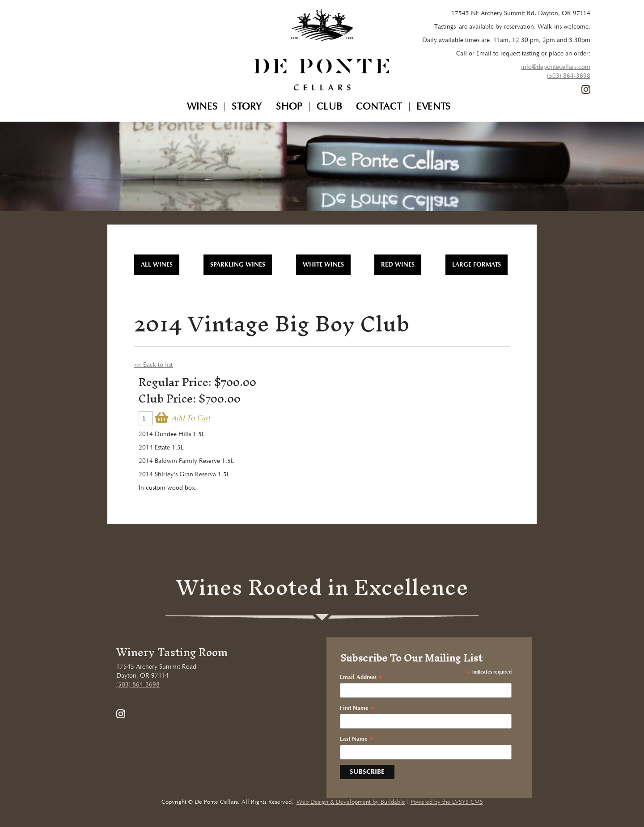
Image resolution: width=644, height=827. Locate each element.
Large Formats (477, 265)
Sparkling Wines (238, 265)
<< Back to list (153, 365)
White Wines (323, 265)
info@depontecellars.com (556, 67)
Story (247, 107)
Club (329, 107)
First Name (357, 708)
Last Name (357, 739)
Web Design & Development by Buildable (351, 802)
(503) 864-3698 (569, 76)
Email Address (361, 678)
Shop (289, 107)
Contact (379, 107)
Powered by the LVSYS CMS (447, 802)
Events (434, 107)
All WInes (157, 265)
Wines (202, 107)
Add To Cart (191, 418)
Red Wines (398, 265)
